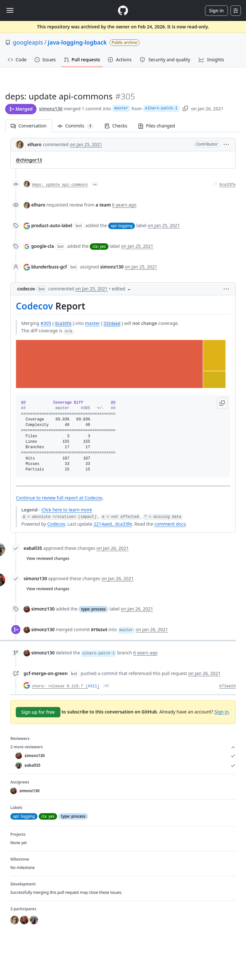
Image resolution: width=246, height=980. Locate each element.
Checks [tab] (116, 126)
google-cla (43, 246)
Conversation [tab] (29, 126)
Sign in (216, 10)
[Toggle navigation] (10, 10)
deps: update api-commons (60, 185)
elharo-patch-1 (161, 108)
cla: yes (99, 246)
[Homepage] (123, 10)
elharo (35, 144)
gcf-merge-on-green (46, 673)
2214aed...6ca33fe (113, 524)
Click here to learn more (67, 510)
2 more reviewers (123, 747)
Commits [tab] (78, 126)
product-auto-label (52, 225)
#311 (92, 686)
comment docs (170, 524)
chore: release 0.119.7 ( (60, 686)
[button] (226, 144)
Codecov (34, 306)
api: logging (122, 226)
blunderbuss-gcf (49, 267)
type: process (93, 609)
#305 (46, 323)
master (121, 108)
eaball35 (33, 548)
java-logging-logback (77, 42)
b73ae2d (228, 686)
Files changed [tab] (157, 126)
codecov (26, 289)
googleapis (28, 42)
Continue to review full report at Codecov (59, 498)
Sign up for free (38, 712)
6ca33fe (228, 185)
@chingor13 (29, 160)
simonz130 (51, 109)
